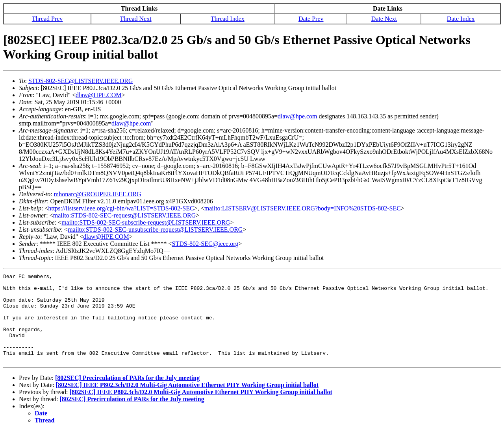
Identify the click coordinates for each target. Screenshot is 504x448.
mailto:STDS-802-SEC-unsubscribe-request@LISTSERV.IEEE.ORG (155, 230)
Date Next (384, 19)
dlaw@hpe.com (297, 116)
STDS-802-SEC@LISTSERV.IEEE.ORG (81, 81)
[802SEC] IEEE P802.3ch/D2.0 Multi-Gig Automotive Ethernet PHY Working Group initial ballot (187, 403)
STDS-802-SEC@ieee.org (205, 244)
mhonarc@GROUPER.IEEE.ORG (98, 194)
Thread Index (228, 19)
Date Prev (311, 19)
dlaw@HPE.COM (99, 95)
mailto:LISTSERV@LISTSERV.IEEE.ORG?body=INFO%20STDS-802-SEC (303, 208)
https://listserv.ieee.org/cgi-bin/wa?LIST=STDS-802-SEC (121, 208)
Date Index (461, 19)
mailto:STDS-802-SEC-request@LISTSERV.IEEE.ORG (124, 215)
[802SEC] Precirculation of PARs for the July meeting (127, 395)
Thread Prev (47, 19)
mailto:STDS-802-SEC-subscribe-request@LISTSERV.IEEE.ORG (146, 222)
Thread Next (135, 19)
